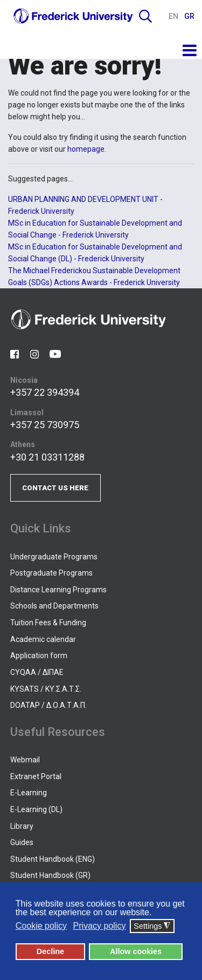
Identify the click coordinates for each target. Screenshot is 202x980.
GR (189, 16)
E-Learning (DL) (36, 809)
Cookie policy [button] (41, 926)
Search (145, 16)
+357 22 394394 (45, 392)
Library (22, 826)
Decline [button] (50, 951)
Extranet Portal (36, 776)
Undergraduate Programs (54, 557)
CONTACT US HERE (55, 488)
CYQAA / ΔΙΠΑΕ (37, 672)
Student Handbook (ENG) (53, 859)
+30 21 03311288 (47, 457)
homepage (86, 149)
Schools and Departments (54, 606)
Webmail (25, 760)
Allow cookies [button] (136, 951)
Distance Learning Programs (58, 590)
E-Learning (29, 793)
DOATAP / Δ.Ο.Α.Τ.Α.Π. (48, 705)
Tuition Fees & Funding (48, 623)
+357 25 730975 (45, 425)
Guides (22, 842)
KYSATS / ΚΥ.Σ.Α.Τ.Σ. (46, 689)
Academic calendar (43, 639)
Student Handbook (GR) (50, 875)
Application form (39, 655)
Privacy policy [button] (100, 926)
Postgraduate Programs (51, 573)
